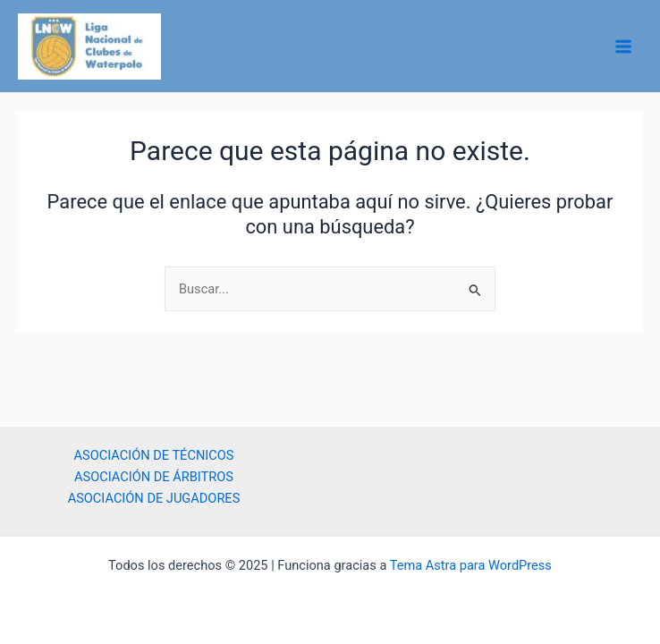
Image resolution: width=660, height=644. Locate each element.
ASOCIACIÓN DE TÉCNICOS (154, 455)
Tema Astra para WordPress (471, 565)
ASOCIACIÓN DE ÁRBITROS (154, 477)
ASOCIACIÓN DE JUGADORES (154, 498)
